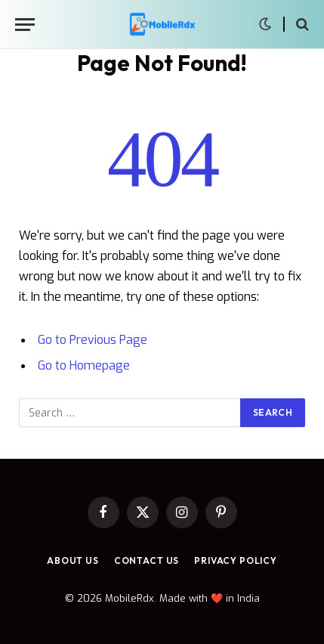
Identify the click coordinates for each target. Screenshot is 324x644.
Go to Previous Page (93, 340)
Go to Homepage (84, 365)
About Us (73, 560)
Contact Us (147, 560)
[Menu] (25, 25)
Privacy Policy (236, 560)
